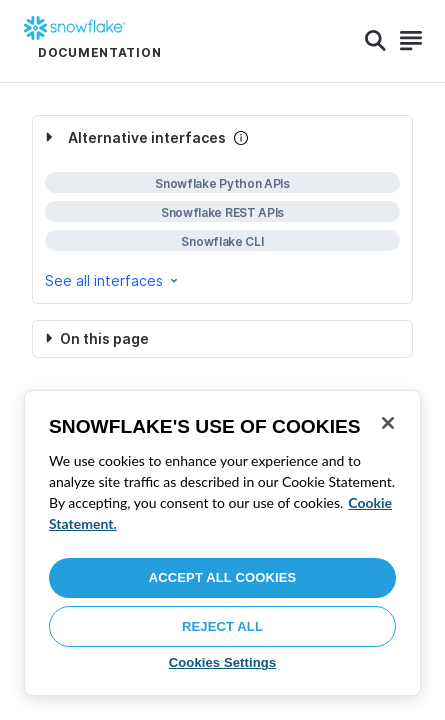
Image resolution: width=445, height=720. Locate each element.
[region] (222, 543)
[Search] (375, 41)
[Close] (388, 423)
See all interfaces (113, 280)
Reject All (222, 626)
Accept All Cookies (223, 577)
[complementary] (222, 209)
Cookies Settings (223, 662)
